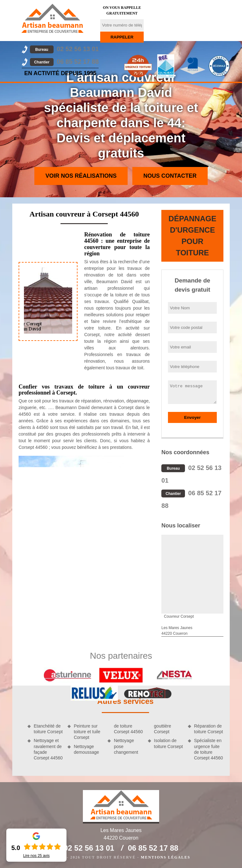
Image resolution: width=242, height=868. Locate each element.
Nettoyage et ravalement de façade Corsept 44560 (48, 749)
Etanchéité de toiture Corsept (48, 729)
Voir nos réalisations (81, 176)
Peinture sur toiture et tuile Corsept (87, 732)
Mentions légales (166, 857)
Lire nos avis (36, 856)
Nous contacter (170, 176)
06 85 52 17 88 (64, 62)
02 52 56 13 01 (64, 49)
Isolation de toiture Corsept (169, 743)
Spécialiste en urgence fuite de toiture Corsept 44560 (209, 749)
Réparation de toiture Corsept (209, 729)
